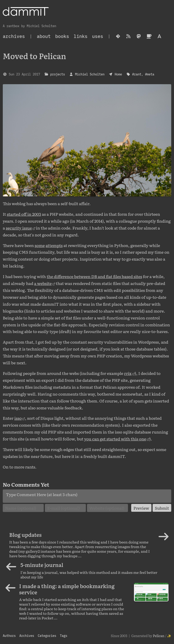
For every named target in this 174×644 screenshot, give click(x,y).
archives (14, 36)
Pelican (159, 636)
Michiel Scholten (90, 74)
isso (18, 418)
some (40, 245)
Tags (64, 636)
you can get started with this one (115, 439)
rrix (128, 373)
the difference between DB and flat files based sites (94, 276)
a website (43, 283)
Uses (98, 36)
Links (81, 36)
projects (58, 74)
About (44, 36)
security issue (19, 228)
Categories (47, 636)
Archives (27, 636)
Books (62, 36)
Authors (9, 636)
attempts (54, 245)
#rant (137, 74)
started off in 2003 (24, 214)
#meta (150, 74)
